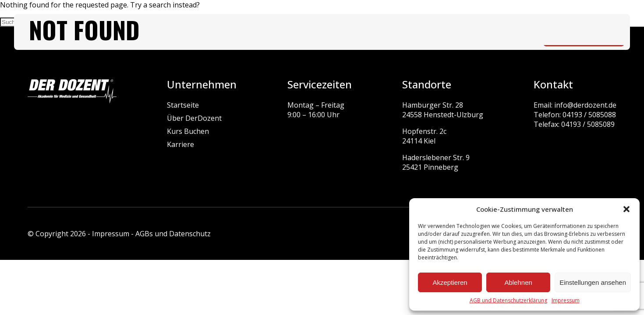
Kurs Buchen (188, 131)
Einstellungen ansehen (593, 282)
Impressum (566, 300)
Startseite (183, 105)
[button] (626, 209)
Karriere (180, 144)
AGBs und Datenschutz (173, 234)
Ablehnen (518, 282)
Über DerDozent (194, 118)
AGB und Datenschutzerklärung (508, 300)
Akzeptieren (450, 282)
